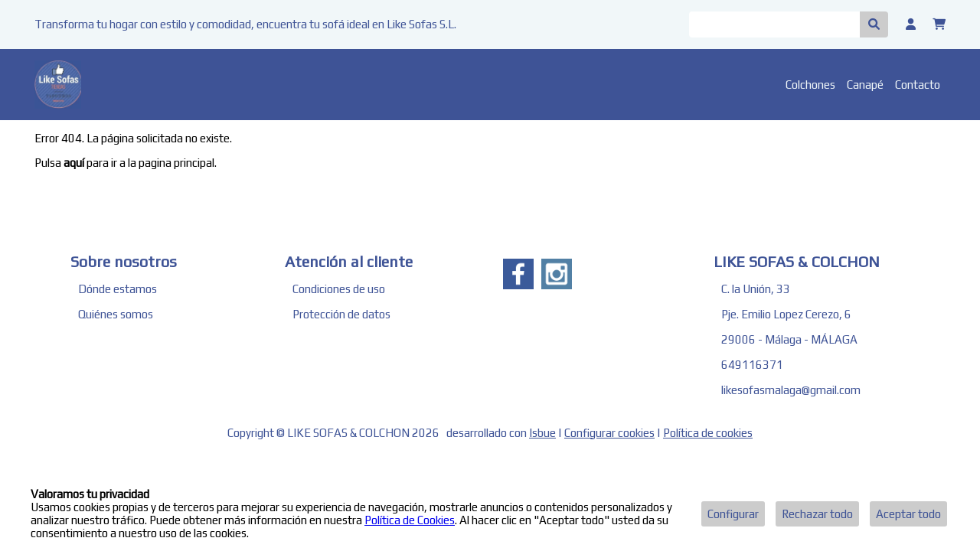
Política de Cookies (410, 520)
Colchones (810, 85)
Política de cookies (708, 433)
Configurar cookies (609, 433)
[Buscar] (774, 24)
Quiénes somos (116, 314)
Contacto (918, 85)
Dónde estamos (118, 289)
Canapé (865, 85)
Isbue (542, 433)
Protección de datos (341, 314)
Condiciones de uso (339, 289)
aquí (74, 163)
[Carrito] (939, 24)
